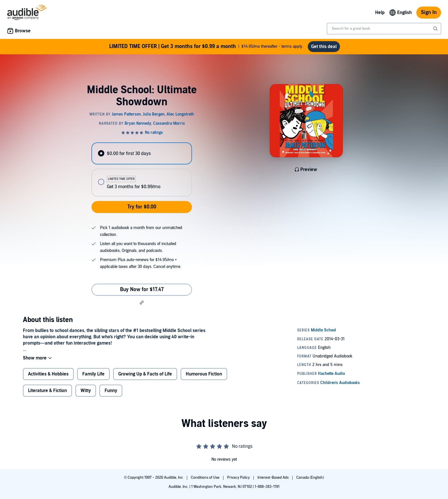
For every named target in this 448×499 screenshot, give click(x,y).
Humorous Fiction (204, 374)
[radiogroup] (142, 169)
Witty (86, 391)
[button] (142, 303)
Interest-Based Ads (273, 478)
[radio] (142, 153)
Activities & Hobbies (48, 374)
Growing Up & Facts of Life (145, 374)
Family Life (93, 374)
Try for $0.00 (142, 207)
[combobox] (384, 29)
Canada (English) (310, 478)
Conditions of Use (206, 478)
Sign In (429, 12)
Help (380, 13)
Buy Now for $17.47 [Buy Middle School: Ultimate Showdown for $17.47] (142, 290)
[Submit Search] (436, 29)
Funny (111, 391)
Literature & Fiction (47, 391)
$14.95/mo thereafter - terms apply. (206, 47)
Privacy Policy (239, 478)
